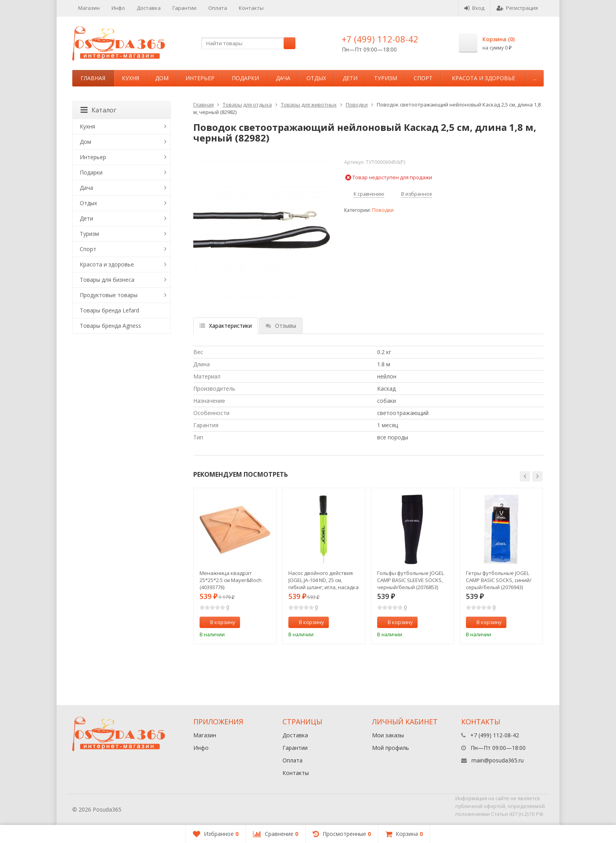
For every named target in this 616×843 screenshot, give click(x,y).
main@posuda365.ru (498, 760)
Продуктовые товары (109, 295)
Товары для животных (309, 105)
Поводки (357, 105)
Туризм (386, 78)
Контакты (251, 8)
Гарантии (184, 8)
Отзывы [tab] (281, 326)
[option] (235, 566)
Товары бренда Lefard (109, 310)
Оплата (218, 8)
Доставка (149, 8)
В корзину (218, 622)
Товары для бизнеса (107, 280)
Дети (350, 78)
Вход (474, 8)
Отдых (316, 78)
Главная (93, 78)
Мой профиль (390, 748)
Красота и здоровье (483, 78)
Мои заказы (388, 735)
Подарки (245, 78)
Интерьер (200, 78)
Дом (162, 78)
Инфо (118, 8)
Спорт (423, 78)
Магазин (89, 8)
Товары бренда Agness (110, 326)
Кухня (130, 78)
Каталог (98, 110)
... (535, 78)
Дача (283, 78)
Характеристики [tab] (226, 326)
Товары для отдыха (247, 105)
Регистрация (517, 8)
